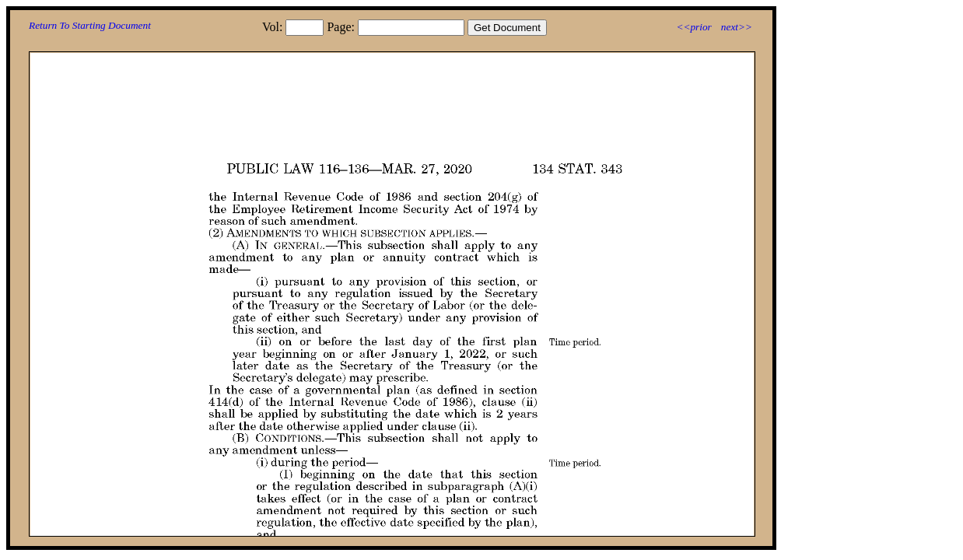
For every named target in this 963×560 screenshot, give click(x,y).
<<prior (693, 27)
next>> (737, 27)
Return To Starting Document (90, 25)
